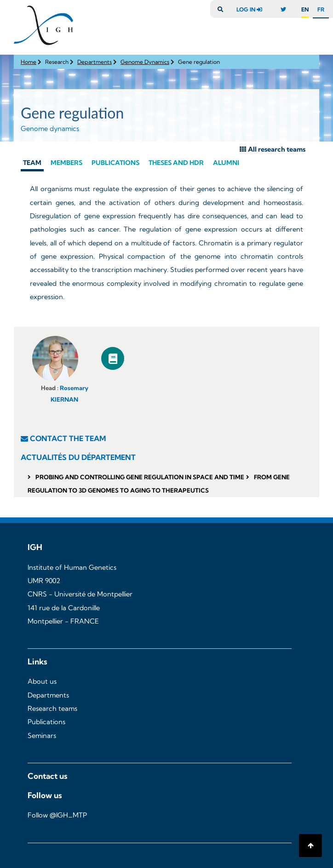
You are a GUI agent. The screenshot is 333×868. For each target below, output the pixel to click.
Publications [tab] (115, 163)
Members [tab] (66, 163)
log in (252, 9)
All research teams (273, 149)
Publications (46, 722)
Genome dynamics (50, 129)
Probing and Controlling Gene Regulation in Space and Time (140, 477)
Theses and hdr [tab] (176, 163)
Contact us (48, 776)
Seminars (42, 736)
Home (29, 62)
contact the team (68, 438)
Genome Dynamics (145, 62)
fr (321, 9)
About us (42, 681)
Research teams (52, 709)
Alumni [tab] (226, 163)
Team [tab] (32, 163)
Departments (95, 62)
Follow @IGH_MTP (57, 815)
